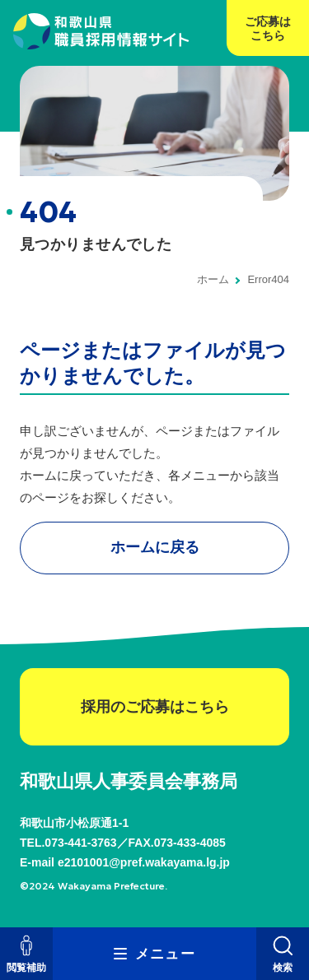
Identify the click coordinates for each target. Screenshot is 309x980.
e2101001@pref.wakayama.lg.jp (144, 862)
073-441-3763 (80, 843)
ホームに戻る (155, 547)
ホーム (213, 279)
